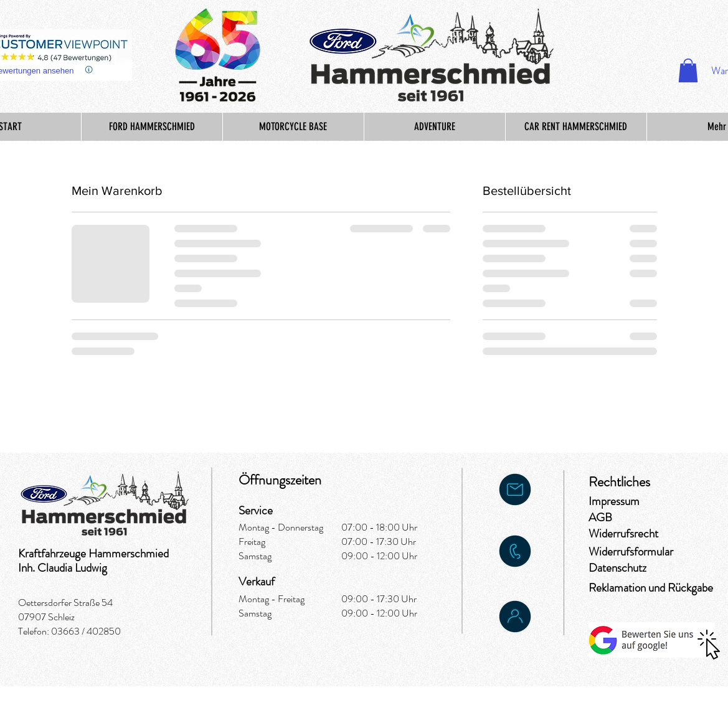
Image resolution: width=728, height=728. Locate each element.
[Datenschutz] (618, 568)
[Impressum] (633, 501)
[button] (688, 70)
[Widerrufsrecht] (633, 534)
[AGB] (633, 518)
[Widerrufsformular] (634, 552)
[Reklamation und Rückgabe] (652, 588)
